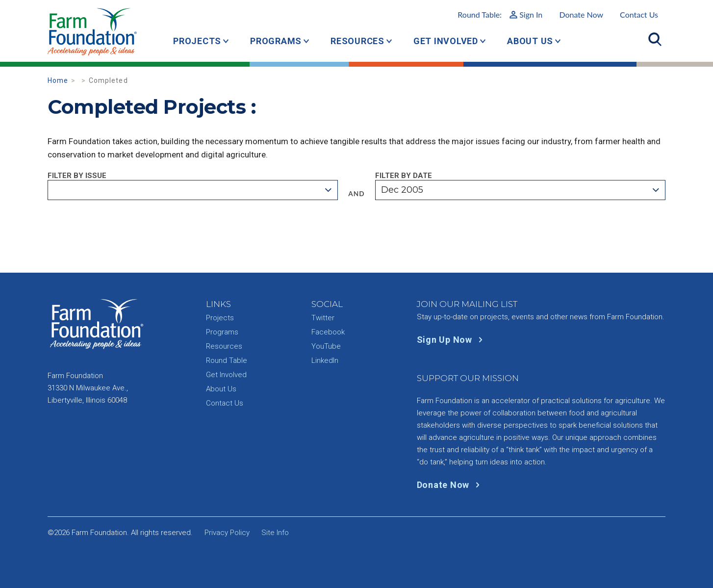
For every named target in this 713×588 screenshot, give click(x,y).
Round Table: (500, 14)
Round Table (227, 360)
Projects (197, 41)
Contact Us (639, 14)
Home (58, 80)
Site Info (275, 533)
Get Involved (446, 41)
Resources (357, 41)
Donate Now (581, 14)
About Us (530, 41)
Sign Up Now (452, 340)
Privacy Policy (227, 533)
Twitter (323, 318)
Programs (276, 41)
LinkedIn (325, 360)
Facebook (328, 332)
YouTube (326, 346)
